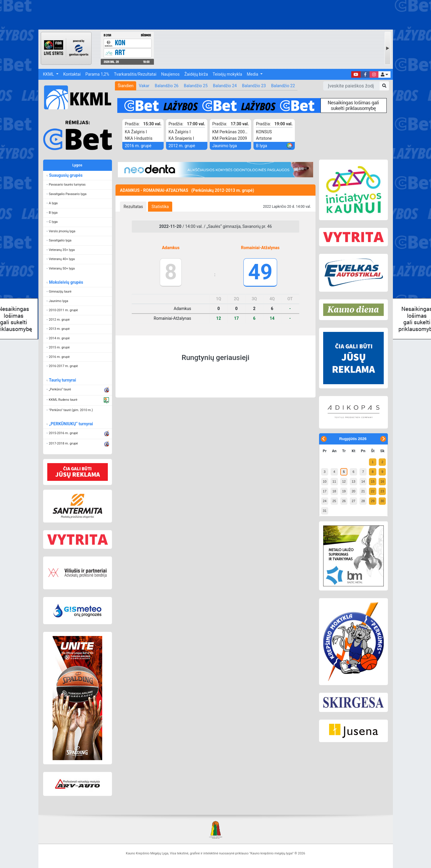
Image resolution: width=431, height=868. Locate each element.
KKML (49, 74)
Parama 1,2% (97, 74)
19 (344, 491)
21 (363, 491)
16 (382, 481)
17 (325, 491)
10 (325, 481)
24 (325, 501)
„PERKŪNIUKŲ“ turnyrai (71, 424)
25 (334, 501)
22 (373, 491)
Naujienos (170, 74)
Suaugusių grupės (66, 175)
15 (373, 481)
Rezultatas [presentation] (133, 207)
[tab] (133, 207)
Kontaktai (72, 74)
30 (382, 501)
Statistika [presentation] (160, 207)
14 (363, 481)
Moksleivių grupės (66, 282)
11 (334, 481)
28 (363, 501)
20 (353, 491)
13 (353, 481)
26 (344, 501)
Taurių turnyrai (62, 380)
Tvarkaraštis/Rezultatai (135, 74)
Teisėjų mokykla (227, 74)
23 (382, 491)
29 (373, 501)
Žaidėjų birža (196, 74)
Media (253, 74)
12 (344, 481)
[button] (384, 74)
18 (334, 491)
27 (353, 501)
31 (325, 511)
